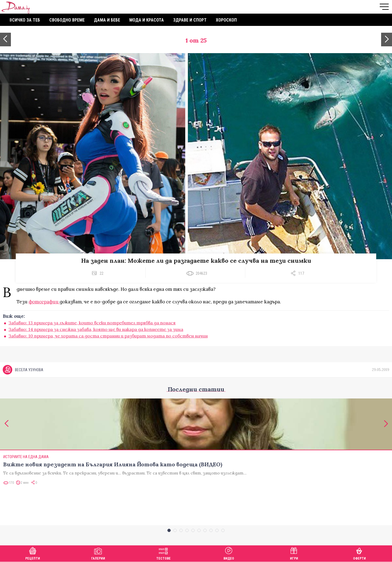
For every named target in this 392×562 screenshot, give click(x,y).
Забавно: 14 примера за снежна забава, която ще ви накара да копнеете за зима (96, 329)
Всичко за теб (25, 20)
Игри (294, 553)
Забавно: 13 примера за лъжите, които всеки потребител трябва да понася (92, 323)
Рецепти (33, 553)
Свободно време (67, 20)
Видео (229, 553)
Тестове (163, 553)
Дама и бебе (107, 20)
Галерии (98, 553)
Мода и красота (147, 20)
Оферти (359, 553)
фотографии (44, 302)
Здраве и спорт (190, 20)
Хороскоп (226, 20)
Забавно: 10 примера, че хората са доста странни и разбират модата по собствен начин (108, 336)
